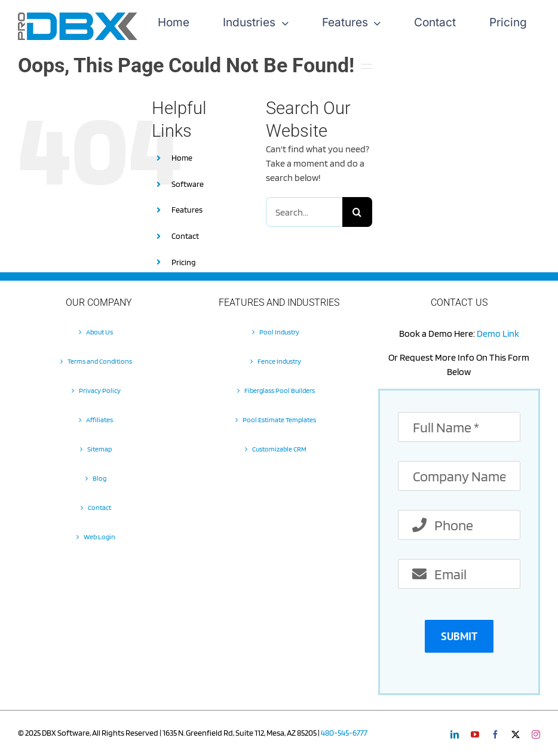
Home (182, 158)
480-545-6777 (344, 733)
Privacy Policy (100, 390)
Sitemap (99, 449)
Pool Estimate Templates (279, 420)
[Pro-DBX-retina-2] (78, 17)
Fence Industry (279, 361)
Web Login (99, 537)
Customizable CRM (279, 449)
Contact (185, 236)
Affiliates (99, 420)
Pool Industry (279, 332)
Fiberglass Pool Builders (280, 390)
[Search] (357, 212)
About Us (99, 332)
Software (188, 184)
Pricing (184, 262)
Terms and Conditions (100, 361)
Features (187, 210)
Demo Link (498, 334)
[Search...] (304, 212)
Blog (99, 478)
